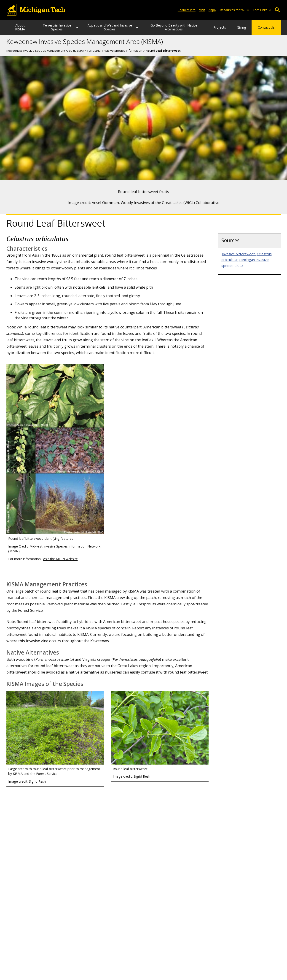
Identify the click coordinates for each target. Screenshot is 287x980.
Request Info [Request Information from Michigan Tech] (187, 10)
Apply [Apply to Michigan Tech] (212, 10)
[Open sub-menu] (248, 10)
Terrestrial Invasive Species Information (115, 58)
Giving (233, 31)
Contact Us (266, 31)
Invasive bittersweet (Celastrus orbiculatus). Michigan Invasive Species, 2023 (247, 267)
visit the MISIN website (60, 567)
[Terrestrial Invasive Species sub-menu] (83, 31)
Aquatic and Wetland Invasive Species (114, 31)
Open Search (278, 10)
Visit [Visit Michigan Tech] (202, 10)
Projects (202, 31)
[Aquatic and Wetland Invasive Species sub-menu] (131, 31)
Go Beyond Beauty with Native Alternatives (162, 31)
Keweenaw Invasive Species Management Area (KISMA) (85, 49)
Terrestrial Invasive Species (66, 31)
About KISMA (22, 31)
